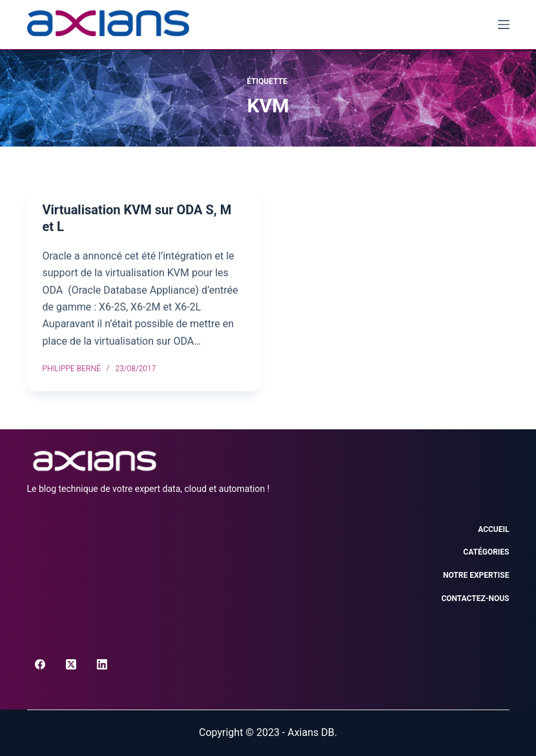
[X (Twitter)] (71, 664)
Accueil (493, 529)
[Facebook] (40, 664)
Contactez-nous (475, 598)
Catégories (486, 552)
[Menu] (504, 25)
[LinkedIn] (102, 664)
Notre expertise (476, 575)
